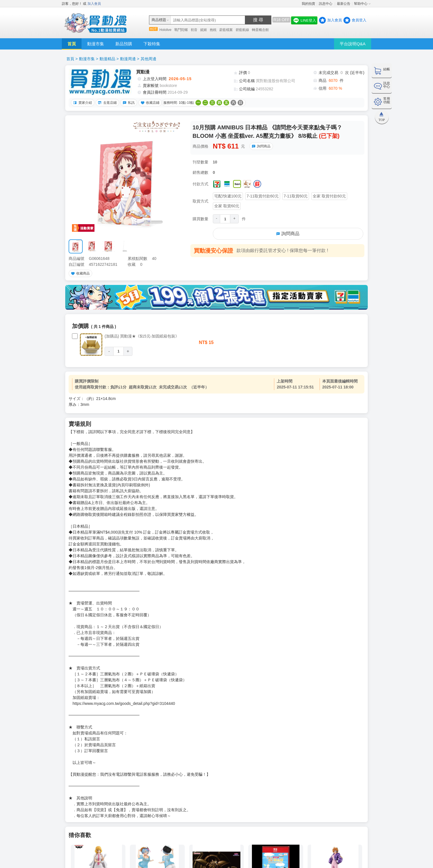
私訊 (128, 103)
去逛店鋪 (107, 103)
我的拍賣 (308, 4)
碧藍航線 (242, 30)
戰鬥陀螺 (181, 30)
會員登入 (359, 20)
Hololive (165, 30)
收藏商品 (80, 273)
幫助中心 (361, 4)
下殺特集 (152, 44)
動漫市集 (96, 44)
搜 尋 (258, 20)
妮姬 (204, 30)
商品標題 (159, 20)
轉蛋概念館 (260, 30)
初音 (194, 30)
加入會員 (94, 4)
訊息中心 (326, 4)
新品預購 (124, 44)
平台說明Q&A (353, 44)
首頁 (72, 44)
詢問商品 (260, 146)
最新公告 (344, 4)
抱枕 (213, 30)
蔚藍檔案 (226, 30)
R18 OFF (281, 20)
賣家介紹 (82, 103)
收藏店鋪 (149, 103)
